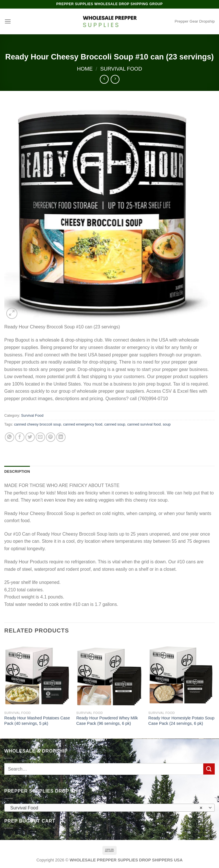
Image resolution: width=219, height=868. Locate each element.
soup (167, 424)
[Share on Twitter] (30, 437)
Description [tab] (17, 471)
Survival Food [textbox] (106, 808)
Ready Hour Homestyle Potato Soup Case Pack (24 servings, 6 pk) (181, 721)
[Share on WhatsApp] (10, 437)
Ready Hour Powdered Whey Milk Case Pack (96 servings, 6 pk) (107, 721)
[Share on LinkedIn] (61, 437)
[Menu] (8, 21)
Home (85, 69)
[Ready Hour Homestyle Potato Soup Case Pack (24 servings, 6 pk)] (182, 674)
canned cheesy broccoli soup (37, 424)
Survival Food (121, 69)
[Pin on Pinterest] (51, 437)
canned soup (115, 424)
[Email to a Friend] (40, 437)
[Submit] (209, 769)
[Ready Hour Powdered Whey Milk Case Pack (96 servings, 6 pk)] (109, 674)
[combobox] (109, 808)
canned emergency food (83, 424)
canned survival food (144, 424)
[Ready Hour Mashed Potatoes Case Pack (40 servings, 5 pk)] (37, 674)
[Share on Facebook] (20, 437)
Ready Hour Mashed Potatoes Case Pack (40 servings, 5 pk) (37, 721)
